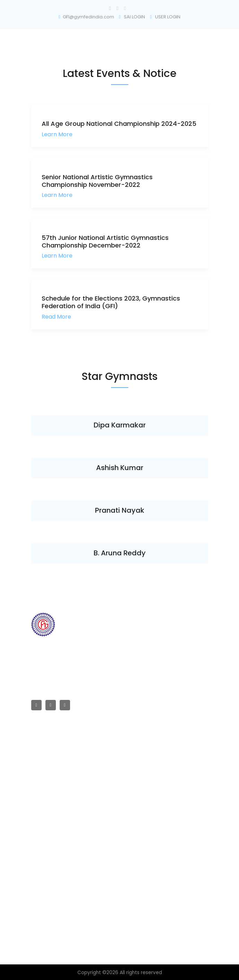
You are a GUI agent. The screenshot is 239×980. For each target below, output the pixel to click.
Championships (49, 788)
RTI (34, 753)
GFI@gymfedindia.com (86, 17)
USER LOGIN (165, 17)
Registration (45, 877)
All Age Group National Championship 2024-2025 (119, 124)
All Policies (43, 843)
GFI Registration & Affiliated (61, 742)
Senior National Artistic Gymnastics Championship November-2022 (97, 181)
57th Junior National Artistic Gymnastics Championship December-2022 (105, 241)
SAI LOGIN (132, 17)
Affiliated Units (47, 765)
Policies (40, 865)
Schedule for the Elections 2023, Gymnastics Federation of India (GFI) (111, 302)
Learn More (57, 134)
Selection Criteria (51, 854)
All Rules (40, 819)
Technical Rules (49, 831)
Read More (56, 317)
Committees (45, 777)
